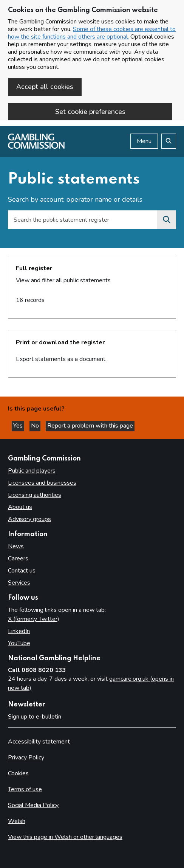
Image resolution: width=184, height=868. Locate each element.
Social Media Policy (33, 805)
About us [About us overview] (20, 507)
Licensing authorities (35, 495)
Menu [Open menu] (144, 141)
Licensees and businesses (42, 483)
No (36, 426)
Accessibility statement (39, 742)
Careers (18, 558)
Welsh (17, 821)
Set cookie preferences (90, 112)
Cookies (18, 773)
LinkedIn (19, 631)
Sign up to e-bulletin (35, 717)
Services (19, 583)
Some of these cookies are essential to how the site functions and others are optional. (92, 33)
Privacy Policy (26, 758)
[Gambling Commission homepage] (36, 147)
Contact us (22, 571)
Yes (19, 426)
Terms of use (25, 789)
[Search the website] (169, 141)
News (16, 546)
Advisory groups (29, 519)
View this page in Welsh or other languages (65, 837)
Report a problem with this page (90, 426)
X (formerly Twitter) (34, 619)
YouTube (19, 643)
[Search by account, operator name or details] (83, 220)
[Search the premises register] (167, 220)
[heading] (92, 287)
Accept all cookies (45, 87)
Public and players (32, 471)
